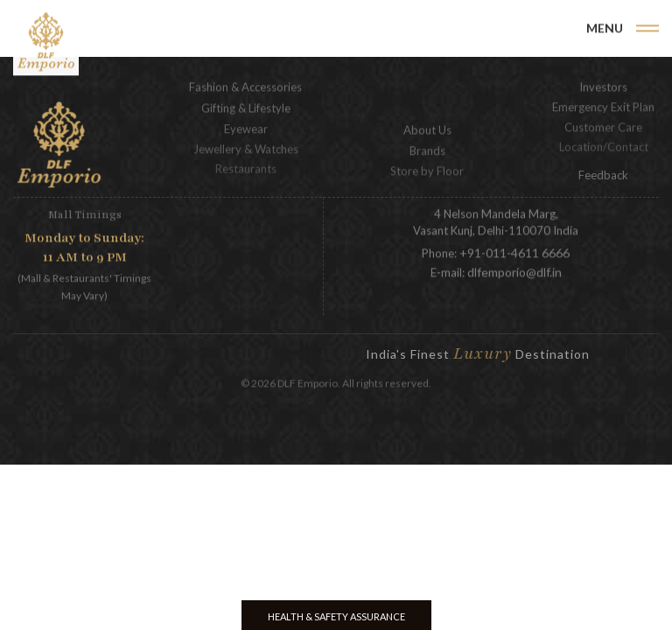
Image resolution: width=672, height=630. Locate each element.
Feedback (603, 175)
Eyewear (246, 127)
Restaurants (246, 164)
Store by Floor (427, 168)
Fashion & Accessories (245, 86)
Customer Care (603, 124)
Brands (427, 149)
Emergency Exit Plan (603, 105)
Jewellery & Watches (246, 146)
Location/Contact (604, 142)
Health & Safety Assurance (336, 616)
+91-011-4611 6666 (514, 252)
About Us (427, 129)
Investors (603, 86)
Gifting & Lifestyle (246, 107)
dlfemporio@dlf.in (514, 271)
